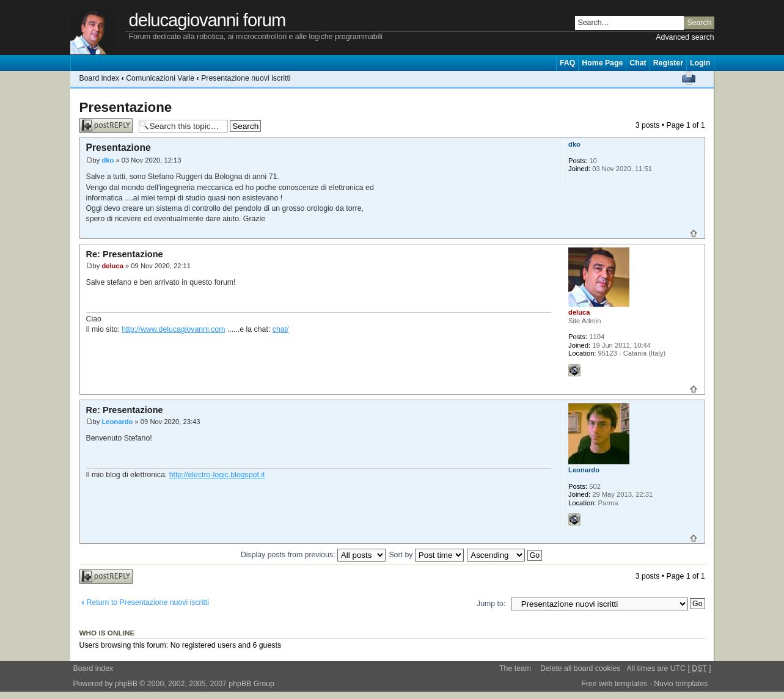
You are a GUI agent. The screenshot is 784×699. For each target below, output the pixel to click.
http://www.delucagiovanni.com (173, 329)
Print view (689, 78)
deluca (112, 266)
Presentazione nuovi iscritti (246, 78)
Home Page (602, 63)
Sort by (426, 555)
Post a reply (106, 126)
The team (515, 668)
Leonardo (117, 422)
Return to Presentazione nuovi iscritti (148, 602)
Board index (100, 78)
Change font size (705, 78)
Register (668, 63)
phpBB (126, 684)
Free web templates (614, 684)
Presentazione (126, 107)
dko (108, 160)
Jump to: (491, 604)
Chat (638, 63)
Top (694, 233)
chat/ (281, 329)
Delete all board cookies (580, 668)
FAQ (567, 63)
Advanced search (685, 37)
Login (700, 63)
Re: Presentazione (125, 254)
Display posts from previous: (313, 555)
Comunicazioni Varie (160, 78)
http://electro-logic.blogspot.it (217, 475)
